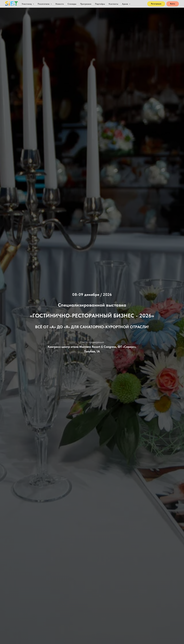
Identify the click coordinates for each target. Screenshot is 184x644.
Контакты (113, 4)
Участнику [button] (27, 4)
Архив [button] (125, 4)
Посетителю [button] (44, 4)
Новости (60, 4)
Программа (86, 4)
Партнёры (100, 4)
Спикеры (72, 4)
